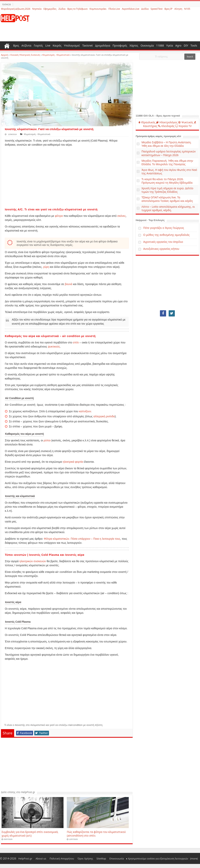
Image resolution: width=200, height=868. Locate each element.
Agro (178, 45)
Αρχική (4, 55)
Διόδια (145, 9)
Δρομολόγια (103, 45)
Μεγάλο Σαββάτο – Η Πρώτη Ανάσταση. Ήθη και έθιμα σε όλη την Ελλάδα (167, 144)
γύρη (46, 267)
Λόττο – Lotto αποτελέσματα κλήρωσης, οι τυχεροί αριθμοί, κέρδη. (168, 208)
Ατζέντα (26, 45)
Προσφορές (120, 45)
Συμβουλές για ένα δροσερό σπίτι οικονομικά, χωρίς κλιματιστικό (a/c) (30, 834)
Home (7, 45)
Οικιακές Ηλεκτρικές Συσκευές (25, 55)
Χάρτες (134, 45)
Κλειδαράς (166, 126)
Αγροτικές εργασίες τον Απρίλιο (163, 242)
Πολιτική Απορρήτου (55, 858)
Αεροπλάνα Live (130, 9)
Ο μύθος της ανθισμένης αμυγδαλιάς (167, 235)
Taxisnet (88, 45)
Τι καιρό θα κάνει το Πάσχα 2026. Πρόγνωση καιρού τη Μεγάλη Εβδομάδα (167, 181)
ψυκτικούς (54, 347)
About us (37, 858)
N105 (187, 9)
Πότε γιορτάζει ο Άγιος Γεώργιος (164, 228)
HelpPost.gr (24, 858)
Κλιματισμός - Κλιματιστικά (56, 55)
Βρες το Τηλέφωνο (77, 9)
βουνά (69, 284)
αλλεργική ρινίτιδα (104, 416)
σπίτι (76, 342)
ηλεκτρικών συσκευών (33, 561)
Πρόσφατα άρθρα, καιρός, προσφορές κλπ (158, 136)
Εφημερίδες (50, 9)
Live (48, 45)
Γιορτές (38, 45)
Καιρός (57, 45)
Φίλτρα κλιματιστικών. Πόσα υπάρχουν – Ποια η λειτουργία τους (82, 539)
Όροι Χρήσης (76, 858)
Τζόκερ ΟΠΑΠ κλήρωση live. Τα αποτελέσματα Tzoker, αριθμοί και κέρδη (167, 199)
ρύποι (47, 440)
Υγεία (170, 45)
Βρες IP (168, 9)
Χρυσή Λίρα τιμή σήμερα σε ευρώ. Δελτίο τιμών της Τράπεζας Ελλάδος (167, 190)
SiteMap (89, 858)
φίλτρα (59, 216)
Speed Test (157, 9)
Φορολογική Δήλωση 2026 (16, 9)
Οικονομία (147, 45)
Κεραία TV (183, 126)
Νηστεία (37, 9)
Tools (194, 45)
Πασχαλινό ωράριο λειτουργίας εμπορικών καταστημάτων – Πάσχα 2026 (169, 153)
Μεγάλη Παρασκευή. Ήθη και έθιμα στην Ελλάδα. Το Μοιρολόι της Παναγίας (167, 162)
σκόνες (121, 216)
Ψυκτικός (186, 122)
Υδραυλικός (147, 122)
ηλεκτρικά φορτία (73, 462)
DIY (186, 45)
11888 (160, 45)
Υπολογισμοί (72, 45)
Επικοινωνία (102, 858)
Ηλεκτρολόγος (167, 122)
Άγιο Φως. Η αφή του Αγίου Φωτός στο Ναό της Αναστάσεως (169, 172)
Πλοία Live (114, 9)
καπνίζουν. (85, 411)
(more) (176, 858)
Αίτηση (178, 9)
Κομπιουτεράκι (98, 9)
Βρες (16, 45)
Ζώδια (62, 9)
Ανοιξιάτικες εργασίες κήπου (161, 249)
